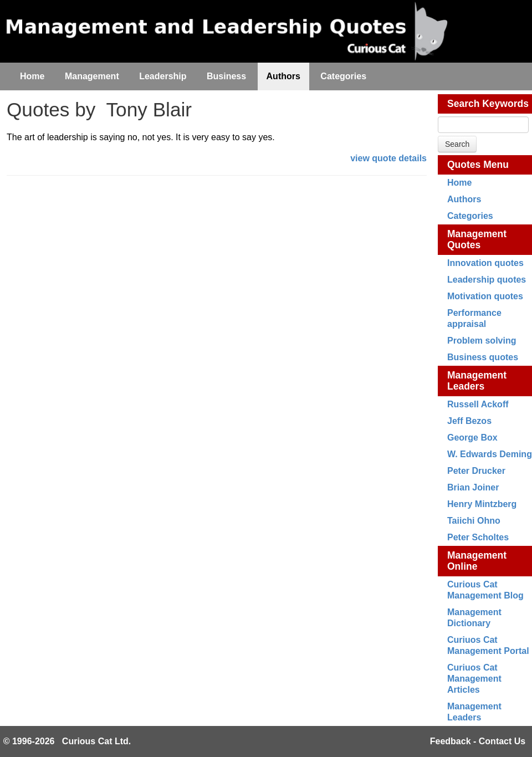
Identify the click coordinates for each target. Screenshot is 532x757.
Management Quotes (477, 239)
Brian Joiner (473, 487)
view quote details (388, 158)
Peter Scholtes (478, 537)
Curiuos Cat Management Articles (474, 679)
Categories (470, 216)
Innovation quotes (485, 263)
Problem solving (482, 341)
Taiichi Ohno (474, 521)
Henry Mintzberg (482, 504)
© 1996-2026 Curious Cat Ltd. (67, 741)
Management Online (477, 561)
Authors (464, 199)
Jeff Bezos (469, 421)
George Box (472, 438)
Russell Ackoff (478, 404)
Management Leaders (477, 381)
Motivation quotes (485, 296)
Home (459, 183)
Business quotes (483, 357)
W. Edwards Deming (490, 454)
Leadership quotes (487, 280)
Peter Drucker (476, 471)
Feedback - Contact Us (478, 741)
